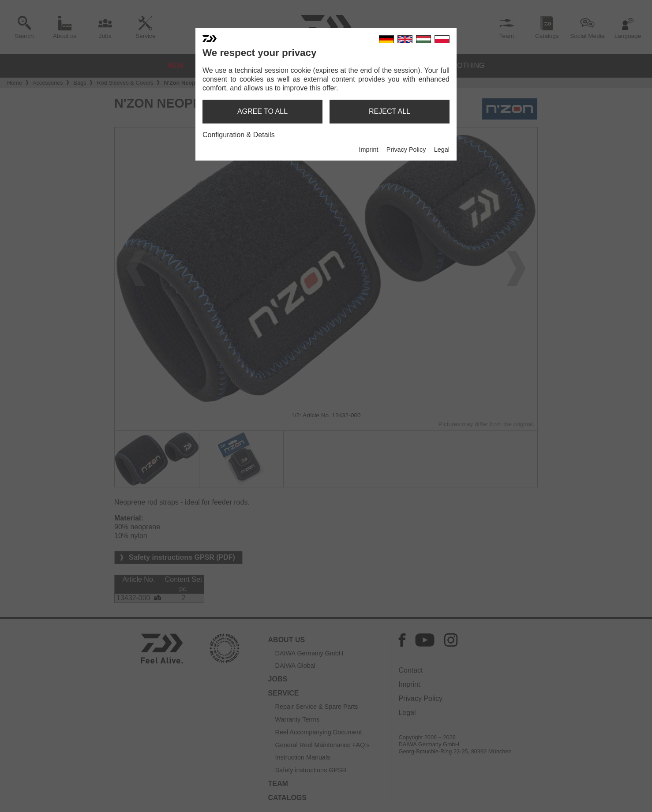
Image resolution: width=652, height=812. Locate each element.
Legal (442, 150)
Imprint (368, 150)
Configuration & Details (239, 135)
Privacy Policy (406, 150)
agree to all (262, 111)
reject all (390, 111)
